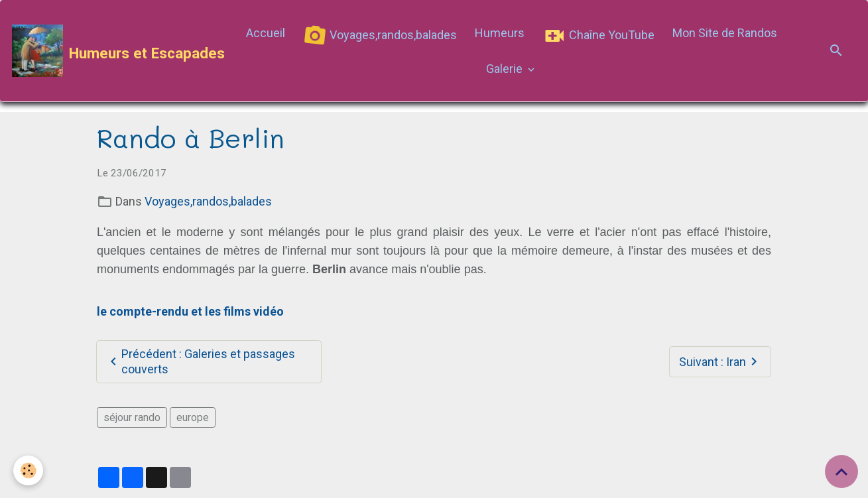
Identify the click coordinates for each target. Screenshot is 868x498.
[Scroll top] (841, 471)
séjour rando (132, 417)
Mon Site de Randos (725, 33)
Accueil (266, 33)
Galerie (506, 69)
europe (193, 417)
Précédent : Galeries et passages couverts (200, 361)
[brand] (112, 51)
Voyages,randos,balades (379, 35)
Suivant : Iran (720, 362)
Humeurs (500, 33)
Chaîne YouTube (598, 36)
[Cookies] (28, 470)
